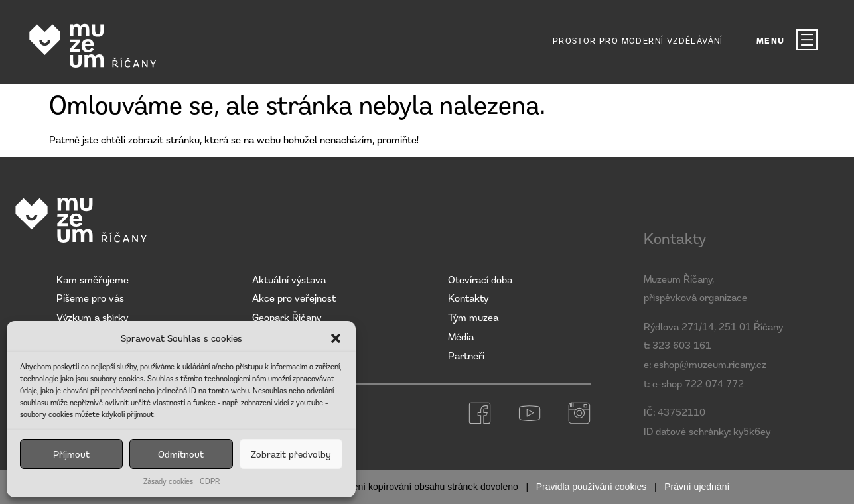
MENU (771, 41)
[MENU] (807, 40)
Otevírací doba (480, 279)
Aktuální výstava (289, 279)
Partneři (466, 355)
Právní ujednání (697, 487)
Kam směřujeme (93, 279)
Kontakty (468, 298)
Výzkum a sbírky (92, 317)
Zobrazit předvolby (291, 454)
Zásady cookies (168, 481)
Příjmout (71, 454)
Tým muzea (473, 317)
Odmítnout (181, 454)
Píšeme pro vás (90, 298)
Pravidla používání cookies (592, 487)
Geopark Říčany (287, 317)
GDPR (210, 481)
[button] (336, 338)
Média (461, 336)
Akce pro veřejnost (294, 298)
